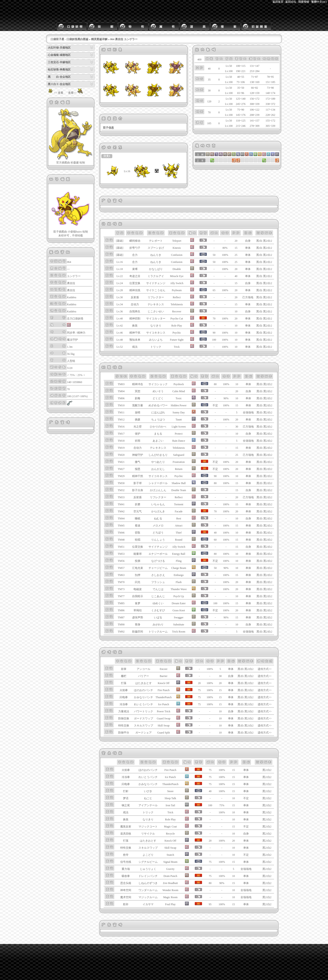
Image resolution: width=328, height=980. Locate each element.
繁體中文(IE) (319, 2)
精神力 (81, 333)
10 (236, 311)
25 (236, 255)
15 (236, 248)
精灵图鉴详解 (99, 39)
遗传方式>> (265, 669)
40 (236, 276)
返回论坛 (291, 2)
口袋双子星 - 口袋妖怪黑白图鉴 (69, 39)
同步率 (71, 333)
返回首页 (278, 2)
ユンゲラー (74, 276)
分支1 (107, 156)
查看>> (76, 93)
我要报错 (304, 2)
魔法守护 (72, 340)
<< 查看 (55, 93)
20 (236, 241)
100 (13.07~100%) (77, 396)
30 (237, 427)
